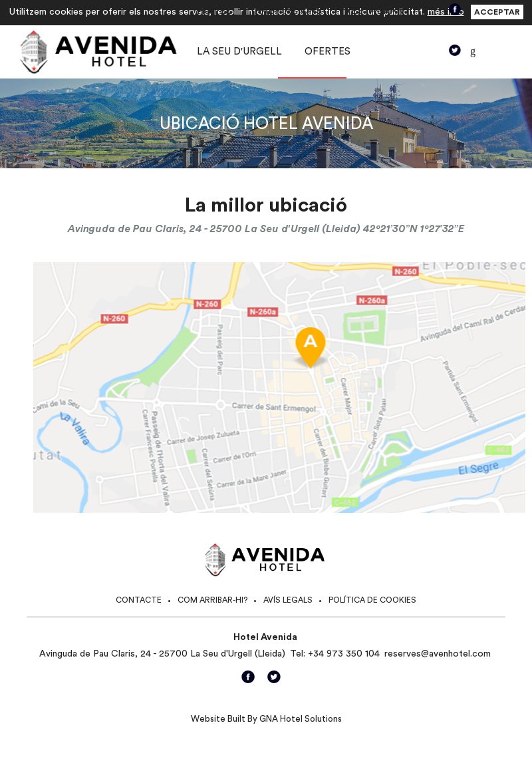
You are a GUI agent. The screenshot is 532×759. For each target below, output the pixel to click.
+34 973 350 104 (344, 654)
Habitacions (288, 11)
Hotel (214, 11)
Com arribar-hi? (212, 600)
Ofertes (328, 52)
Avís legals (288, 600)
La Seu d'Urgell (239, 52)
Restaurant (378, 11)
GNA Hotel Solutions (301, 719)
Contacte (139, 600)
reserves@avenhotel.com (438, 654)
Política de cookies (372, 600)
